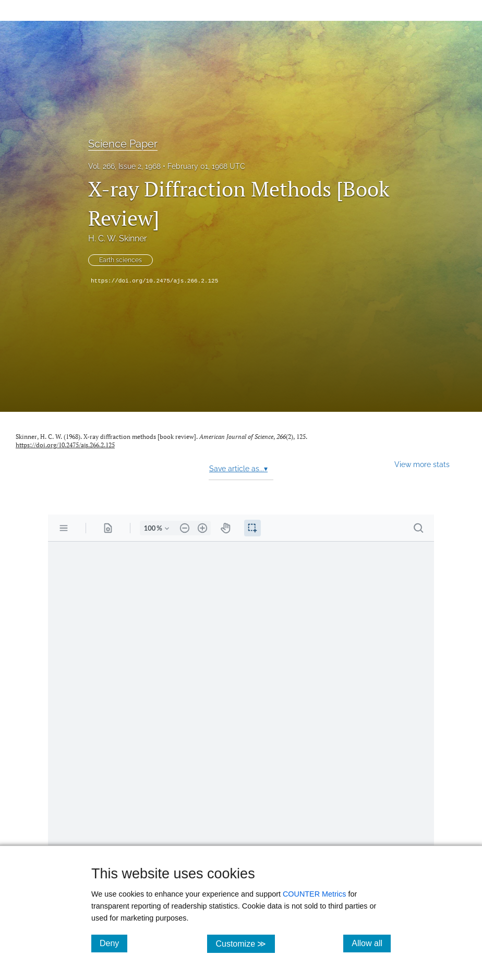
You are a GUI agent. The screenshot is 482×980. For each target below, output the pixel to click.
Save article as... (238, 469)
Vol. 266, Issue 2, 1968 (124, 166)
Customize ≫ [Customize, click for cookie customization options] (245, 943)
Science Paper (123, 144)
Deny (113, 943)
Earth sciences (121, 260)
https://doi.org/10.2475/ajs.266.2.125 (154, 281)
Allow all (371, 943)
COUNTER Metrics (315, 894)
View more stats (422, 464)
